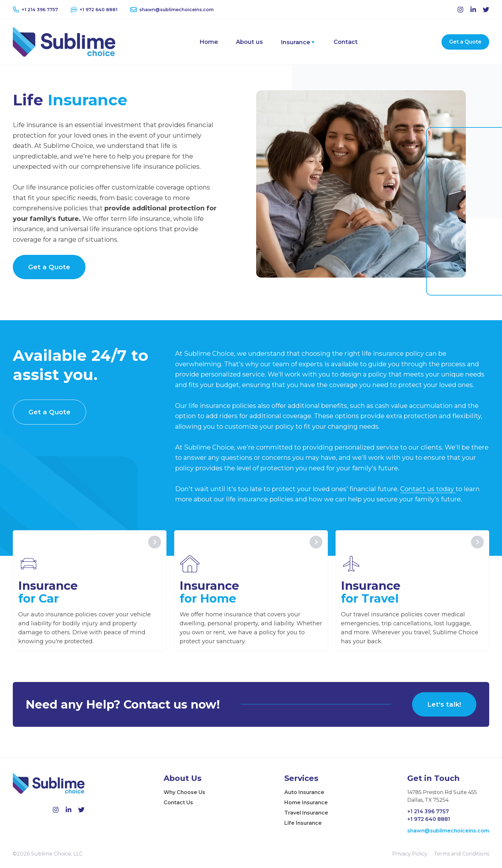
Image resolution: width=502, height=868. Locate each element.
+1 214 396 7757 (428, 811)
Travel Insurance (306, 813)
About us (249, 42)
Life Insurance (303, 823)
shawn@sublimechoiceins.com (448, 831)
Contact (346, 42)
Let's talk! (444, 704)
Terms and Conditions (462, 854)
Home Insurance (306, 803)
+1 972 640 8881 (429, 819)
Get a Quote (465, 42)
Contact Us (178, 803)
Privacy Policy (410, 854)
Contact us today (428, 489)
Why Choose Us (184, 792)
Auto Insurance (304, 792)
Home (209, 42)
